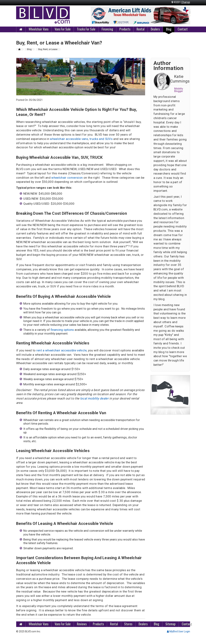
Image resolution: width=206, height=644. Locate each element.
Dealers (155, 29)
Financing (107, 29)
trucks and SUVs (101, 139)
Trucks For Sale (86, 29)
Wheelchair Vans (39, 29)
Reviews (82, 624)
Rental (141, 29)
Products (125, 29)
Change (186, 2)
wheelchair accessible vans (69, 139)
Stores (128, 624)
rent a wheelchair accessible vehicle (61, 350)
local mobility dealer (94, 398)
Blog (169, 29)
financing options (62, 330)
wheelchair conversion (67, 178)
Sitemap (171, 624)
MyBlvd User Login (178, 631)
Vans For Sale (63, 29)
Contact (183, 29)
